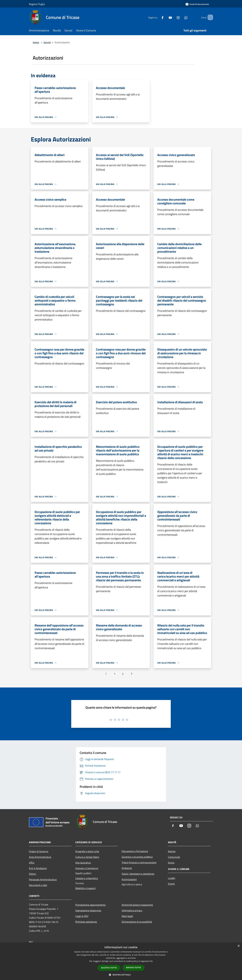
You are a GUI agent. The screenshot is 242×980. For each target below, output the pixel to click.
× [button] (238, 946)
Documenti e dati (38, 885)
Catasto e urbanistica (87, 878)
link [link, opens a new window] (151, 961)
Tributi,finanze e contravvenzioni (139, 862)
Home (36, 42)
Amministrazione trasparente (137, 905)
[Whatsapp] (181, 17)
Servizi (47, 42)
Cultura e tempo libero (87, 857)
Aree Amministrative (40, 857)
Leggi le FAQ (82, 916)
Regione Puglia (37, 4)
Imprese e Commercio (87, 868)
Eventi (171, 884)
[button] (121, 975)
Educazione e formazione (135, 851)
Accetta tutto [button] (109, 968)
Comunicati (174, 857)
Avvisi (171, 863)
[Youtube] (166, 17)
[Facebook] (158, 17)
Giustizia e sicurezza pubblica (137, 857)
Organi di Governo (39, 851)
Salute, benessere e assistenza (138, 874)
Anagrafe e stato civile (87, 851)
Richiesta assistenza (86, 922)
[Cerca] (209, 17)
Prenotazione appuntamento (90, 905)
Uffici (32, 863)
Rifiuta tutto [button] (134, 968)
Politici (33, 874)
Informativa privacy (132, 910)
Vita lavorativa (83, 863)
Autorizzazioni (129, 879)
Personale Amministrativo (43, 879)
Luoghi (172, 878)
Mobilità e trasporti (85, 888)
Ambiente (127, 868)
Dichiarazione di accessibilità (137, 922)
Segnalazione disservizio (88, 910)
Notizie (172, 851)
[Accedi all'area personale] (197, 4)
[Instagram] (174, 17)
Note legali (127, 916)
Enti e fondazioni (38, 868)
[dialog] (121, 961)
